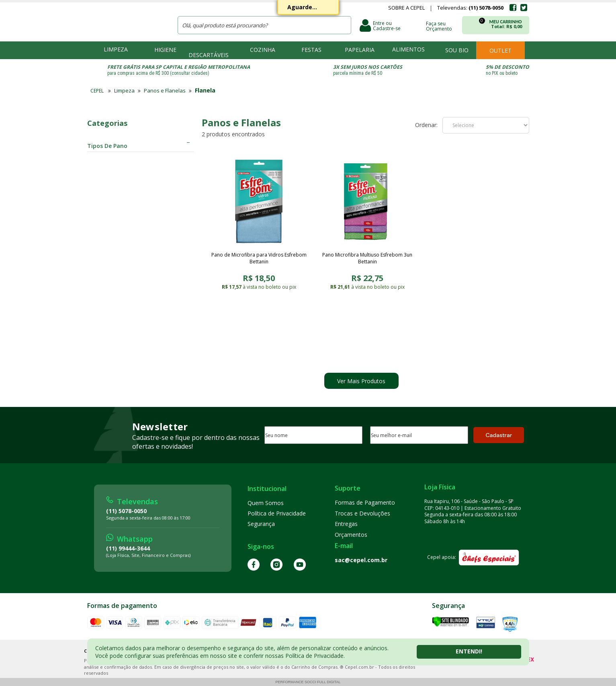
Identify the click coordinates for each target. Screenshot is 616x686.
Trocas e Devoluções (362, 513)
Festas (311, 50)
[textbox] (264, 25)
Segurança (261, 524)
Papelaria (360, 50)
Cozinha (263, 50)
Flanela (205, 90)
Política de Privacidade (277, 513)
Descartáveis (209, 55)
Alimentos (408, 49)
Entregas (346, 524)
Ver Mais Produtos (361, 381)
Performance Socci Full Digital (308, 682)
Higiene (165, 50)
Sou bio (457, 50)
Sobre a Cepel (406, 8)
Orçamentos (351, 535)
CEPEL (127, 21)
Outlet (500, 50)
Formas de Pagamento (365, 502)
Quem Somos (266, 503)
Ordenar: (426, 125)
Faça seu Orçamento (439, 26)
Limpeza (116, 49)
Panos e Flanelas (165, 90)
